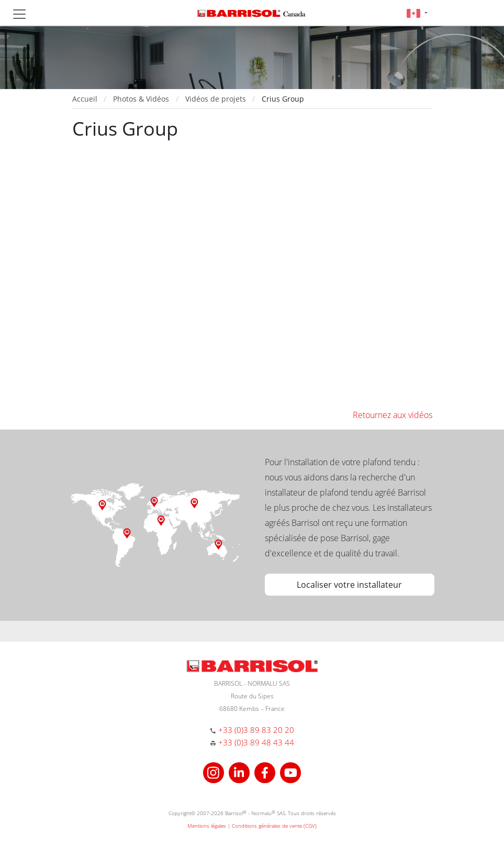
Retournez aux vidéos (393, 415)
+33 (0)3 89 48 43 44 (256, 742)
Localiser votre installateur (349, 585)
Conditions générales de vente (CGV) (274, 826)
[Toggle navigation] (19, 14)
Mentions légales (207, 826)
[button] (417, 13)
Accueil (85, 99)
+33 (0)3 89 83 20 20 (256, 730)
